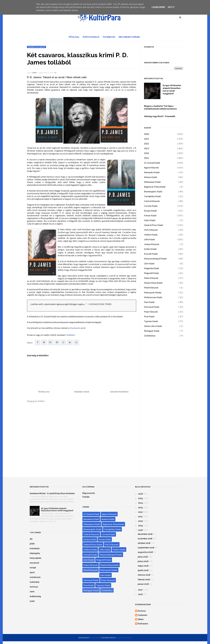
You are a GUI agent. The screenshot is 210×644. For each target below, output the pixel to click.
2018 (140, 530)
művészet (34, 563)
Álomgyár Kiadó (152, 331)
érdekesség (35, 596)
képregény (35, 553)
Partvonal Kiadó (152, 307)
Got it (171, 7)
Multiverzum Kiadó (153, 297)
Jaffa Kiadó (149, 239)
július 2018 (143, 557)
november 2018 (145, 539)
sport (32, 572)
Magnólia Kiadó (152, 268)
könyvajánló (35, 558)
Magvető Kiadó (151, 273)
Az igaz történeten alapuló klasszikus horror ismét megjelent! (172, 90)
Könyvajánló (91, 37)
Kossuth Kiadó (151, 254)
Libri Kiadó (149, 263)
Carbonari (143, 615)
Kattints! (71, 335)
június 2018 (143, 561)
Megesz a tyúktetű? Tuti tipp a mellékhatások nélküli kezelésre (160, 107)
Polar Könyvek (151, 312)
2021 (146, 139)
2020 (146, 134)
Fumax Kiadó (150, 215)
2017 (140, 590)
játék (32, 544)
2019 (140, 526)
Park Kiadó (149, 302)
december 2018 (145, 534)
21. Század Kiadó (152, 163)
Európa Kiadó (150, 211)
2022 (146, 144)
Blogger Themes (124, 638)
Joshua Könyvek (152, 244)
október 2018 (144, 543)
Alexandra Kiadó (152, 172)
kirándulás (35, 548)
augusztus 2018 (145, 552)
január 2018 (143, 584)
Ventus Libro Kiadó (153, 326)
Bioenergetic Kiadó (153, 191)
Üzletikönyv (150, 336)
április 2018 (143, 570)
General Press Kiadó (154, 225)
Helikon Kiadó (151, 235)
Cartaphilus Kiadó (152, 196)
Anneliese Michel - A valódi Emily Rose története (52, 493)
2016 (140, 594)
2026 (140, 494)
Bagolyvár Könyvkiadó (155, 187)
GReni (35, 73)
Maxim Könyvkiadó (153, 283)
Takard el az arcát (36, 47)
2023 (146, 148)
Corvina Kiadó (151, 206)
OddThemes (95, 638)
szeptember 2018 (146, 548)
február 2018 (144, 580)
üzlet (32, 601)
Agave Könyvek (151, 167)
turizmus (34, 587)
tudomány (35, 582)
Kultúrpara (143, 624)
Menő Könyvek (151, 288)
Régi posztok (89, 493)
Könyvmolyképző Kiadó (155, 258)
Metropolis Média (153, 292)
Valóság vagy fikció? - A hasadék (160, 116)
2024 (146, 153)
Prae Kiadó (149, 316)
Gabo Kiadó (150, 220)
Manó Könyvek (151, 278)
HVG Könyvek (151, 230)
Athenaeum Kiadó (152, 182)
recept (33, 568)
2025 (146, 158)
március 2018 (144, 575)
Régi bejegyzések (129, 37)
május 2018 (143, 566)
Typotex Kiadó (151, 321)
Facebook (109, 37)
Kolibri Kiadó (150, 249)
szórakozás (35, 577)
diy (31, 539)
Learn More (158, 7)
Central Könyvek (152, 201)
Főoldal (74, 37)
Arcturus (142, 611)
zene (32, 592)
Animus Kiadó (151, 177)
